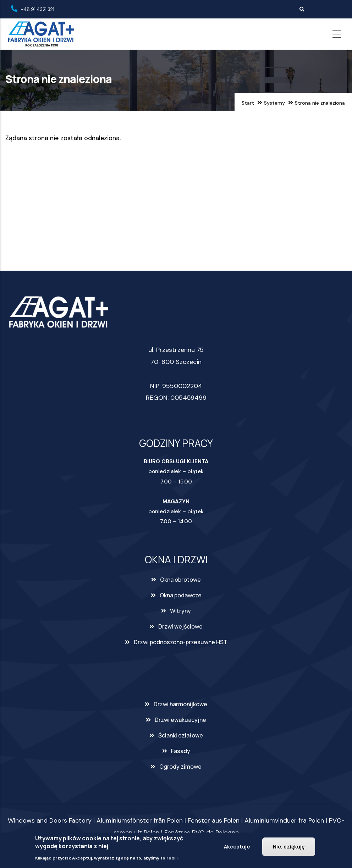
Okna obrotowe (180, 580)
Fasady (181, 751)
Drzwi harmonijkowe (180, 704)
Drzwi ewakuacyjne (180, 720)
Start (248, 103)
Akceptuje (237, 847)
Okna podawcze (181, 595)
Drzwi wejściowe (180, 626)
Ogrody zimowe (180, 767)
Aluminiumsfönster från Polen (140, 820)
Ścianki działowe (181, 735)
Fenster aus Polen (214, 820)
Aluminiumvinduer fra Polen (284, 820)
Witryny (180, 611)
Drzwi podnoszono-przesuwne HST (181, 642)
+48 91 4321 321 (37, 9)
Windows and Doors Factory (50, 820)
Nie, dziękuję (289, 847)
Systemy (274, 103)
